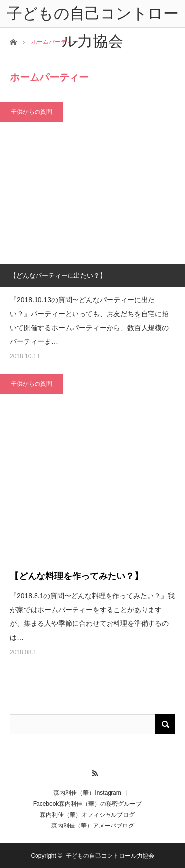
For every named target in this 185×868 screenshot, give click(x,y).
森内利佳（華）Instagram (87, 793)
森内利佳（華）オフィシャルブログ (87, 815)
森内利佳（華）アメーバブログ (93, 826)
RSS (92, 772)
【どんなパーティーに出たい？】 (58, 275)
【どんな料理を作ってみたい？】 (76, 576)
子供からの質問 (32, 112)
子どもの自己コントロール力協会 (110, 856)
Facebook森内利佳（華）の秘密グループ (88, 804)
